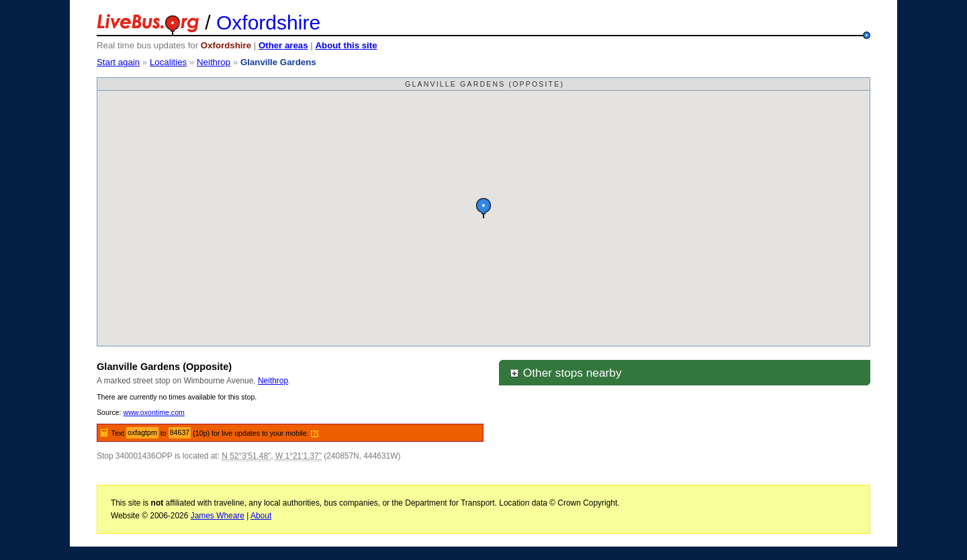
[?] (314, 433)
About (261, 516)
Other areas (283, 45)
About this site (346, 45)
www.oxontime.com (154, 412)
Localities (168, 62)
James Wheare (218, 516)
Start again (118, 62)
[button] (483, 208)
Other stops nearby (565, 373)
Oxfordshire (268, 22)
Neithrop (214, 62)
